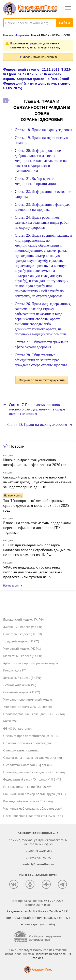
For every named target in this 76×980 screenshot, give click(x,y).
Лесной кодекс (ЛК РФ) (20, 685)
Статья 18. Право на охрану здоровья (43, 130)
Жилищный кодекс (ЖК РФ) (23, 627)
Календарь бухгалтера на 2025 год (28, 801)
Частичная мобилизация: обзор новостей (33, 808)
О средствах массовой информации (29, 765)
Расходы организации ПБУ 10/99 (27, 787)
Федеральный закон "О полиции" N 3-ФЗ (32, 779)
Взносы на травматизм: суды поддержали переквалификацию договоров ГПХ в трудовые (37, 528)
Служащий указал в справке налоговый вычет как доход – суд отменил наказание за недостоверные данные (37, 482)
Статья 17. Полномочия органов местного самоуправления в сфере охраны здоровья (37, 409)
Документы (22, 35)
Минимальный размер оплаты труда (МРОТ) (34, 794)
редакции (36, 43)
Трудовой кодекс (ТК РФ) (21, 641)
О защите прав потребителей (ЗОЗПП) (30, 736)
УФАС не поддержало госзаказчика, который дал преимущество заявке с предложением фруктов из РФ (33, 572)
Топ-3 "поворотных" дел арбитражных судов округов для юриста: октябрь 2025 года (36, 505)
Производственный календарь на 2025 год (34, 714)
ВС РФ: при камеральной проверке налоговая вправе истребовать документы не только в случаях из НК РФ (37, 550)
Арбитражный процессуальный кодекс (31, 663)
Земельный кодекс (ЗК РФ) (22, 678)
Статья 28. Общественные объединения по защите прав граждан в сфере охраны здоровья (41, 360)
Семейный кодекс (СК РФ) (22, 692)
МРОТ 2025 (11, 721)
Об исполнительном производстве (28, 743)
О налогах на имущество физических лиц (33, 758)
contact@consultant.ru (38, 864)
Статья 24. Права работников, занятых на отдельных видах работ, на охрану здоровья (42, 222)
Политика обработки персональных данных (38, 918)
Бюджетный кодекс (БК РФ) (23, 656)
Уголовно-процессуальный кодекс (28, 707)
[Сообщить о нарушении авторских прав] (38, 936)
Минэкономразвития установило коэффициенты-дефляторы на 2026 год (35, 462)
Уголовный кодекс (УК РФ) (22, 648)
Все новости (11, 585)
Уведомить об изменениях (40, 57)
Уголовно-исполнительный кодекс (28, 699)
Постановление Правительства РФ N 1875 (33, 816)
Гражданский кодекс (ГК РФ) (23, 619)
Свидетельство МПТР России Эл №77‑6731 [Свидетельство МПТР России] (38, 911)
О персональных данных (21, 750)
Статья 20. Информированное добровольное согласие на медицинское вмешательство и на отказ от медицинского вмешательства (41, 161)
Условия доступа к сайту (38, 924)
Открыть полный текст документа (42, 380)
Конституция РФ (15, 670)
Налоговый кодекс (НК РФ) (22, 634)
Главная (8, 35)
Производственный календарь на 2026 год (34, 772)
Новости (17, 446)
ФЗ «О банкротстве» (18, 728)
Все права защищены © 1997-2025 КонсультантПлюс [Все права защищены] (38, 903)
